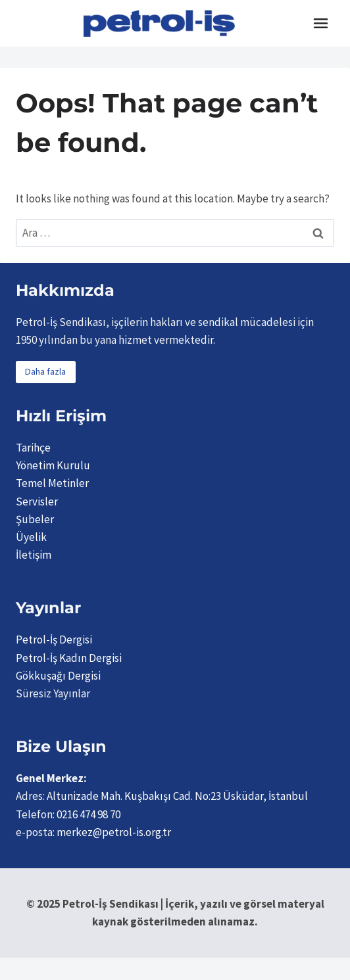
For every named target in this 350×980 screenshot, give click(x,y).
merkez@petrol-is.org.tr (114, 832)
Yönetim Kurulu (53, 465)
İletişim (34, 555)
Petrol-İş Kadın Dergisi (69, 658)
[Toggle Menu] (321, 23)
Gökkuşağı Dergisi (58, 676)
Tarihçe (33, 448)
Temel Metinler (52, 483)
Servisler (37, 502)
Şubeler (35, 519)
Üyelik (31, 537)
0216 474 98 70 (88, 814)
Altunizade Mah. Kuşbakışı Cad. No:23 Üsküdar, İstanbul (177, 796)
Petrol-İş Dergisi (54, 640)
